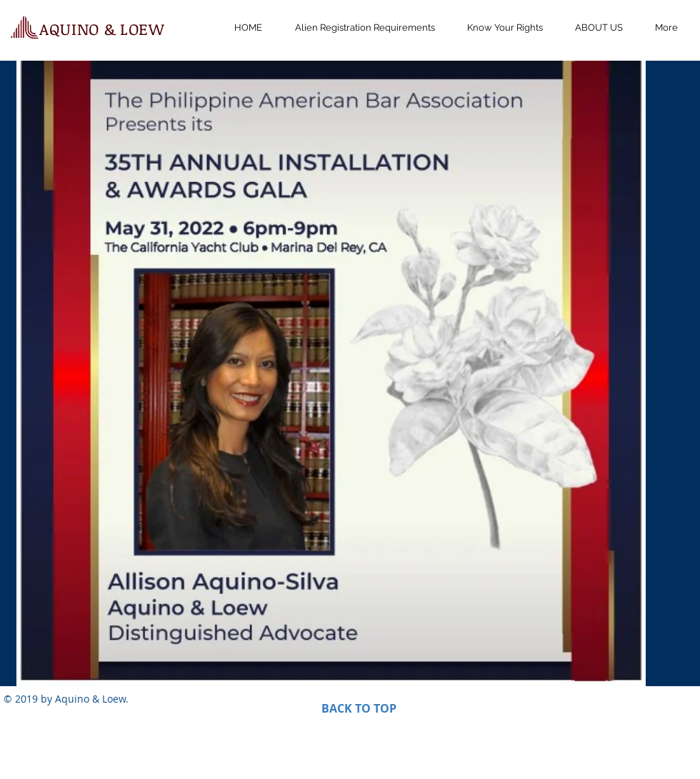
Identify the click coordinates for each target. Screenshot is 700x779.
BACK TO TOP (359, 708)
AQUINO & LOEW (102, 29)
